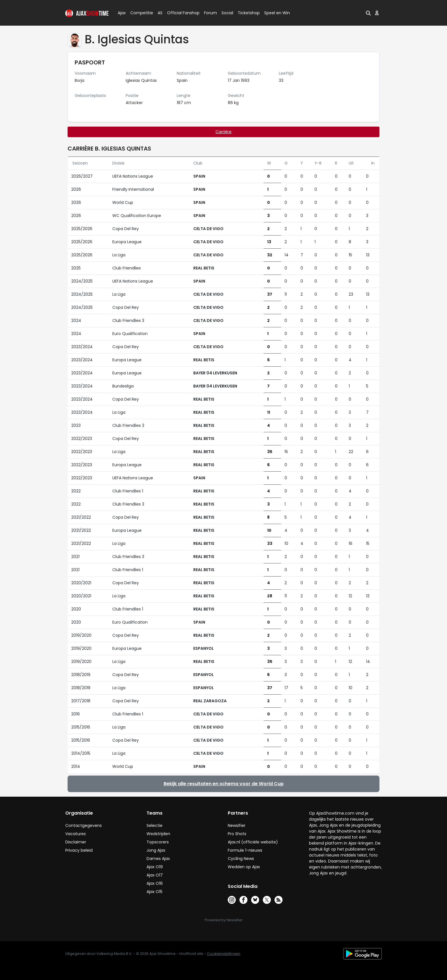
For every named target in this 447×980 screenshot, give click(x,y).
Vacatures (76, 834)
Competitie (139, 13)
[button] (368, 13)
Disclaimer (76, 842)
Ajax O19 (155, 867)
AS (160, 13)
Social (226, 13)
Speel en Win (277, 13)
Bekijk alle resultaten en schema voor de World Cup (224, 784)
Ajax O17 (155, 875)
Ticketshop (249, 13)
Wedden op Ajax (244, 867)
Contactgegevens (84, 825)
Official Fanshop (180, 13)
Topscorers (158, 842)
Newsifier (237, 825)
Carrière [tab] (223, 132)
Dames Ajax (158, 859)
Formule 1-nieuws (245, 850)
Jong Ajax (156, 850)
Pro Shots (237, 834)
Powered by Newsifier (224, 920)
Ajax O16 (155, 883)
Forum (211, 13)
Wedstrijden (158, 834)
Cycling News (241, 859)
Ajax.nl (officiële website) (253, 842)
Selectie (155, 825)
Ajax (121, 13)
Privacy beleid (79, 850)
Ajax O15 (155, 892)
